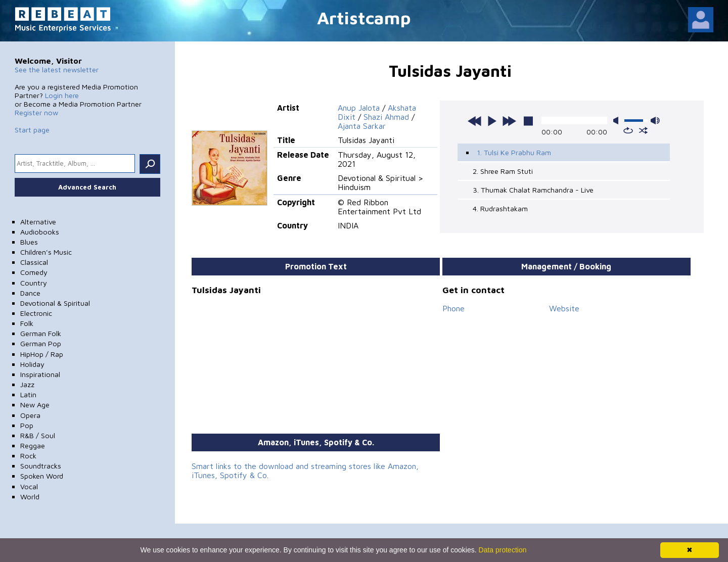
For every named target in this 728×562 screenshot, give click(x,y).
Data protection (503, 550)
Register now (36, 112)
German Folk (41, 333)
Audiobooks (40, 232)
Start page (32, 130)
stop (528, 121)
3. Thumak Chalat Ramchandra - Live (533, 190)
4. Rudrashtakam (500, 208)
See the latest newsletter (57, 69)
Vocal (29, 486)
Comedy (34, 272)
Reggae (33, 446)
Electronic (36, 313)
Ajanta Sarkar (362, 126)
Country (34, 283)
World (30, 497)
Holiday (32, 364)
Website (564, 308)
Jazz (27, 384)
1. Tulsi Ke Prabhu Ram (514, 152)
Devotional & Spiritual (55, 303)
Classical (34, 262)
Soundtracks (41, 466)
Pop (27, 425)
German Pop (41, 343)
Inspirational (40, 374)
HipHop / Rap (42, 354)
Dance (30, 293)
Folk (27, 323)
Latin (28, 394)
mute (618, 121)
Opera (30, 415)
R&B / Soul (38, 435)
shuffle (643, 130)
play (492, 121)
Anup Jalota (359, 108)
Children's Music (46, 252)
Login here (62, 95)
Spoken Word (42, 476)
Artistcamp (364, 17)
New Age (35, 405)
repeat (628, 130)
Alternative (38, 222)
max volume (655, 121)
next (509, 121)
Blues (29, 242)
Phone (453, 308)
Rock (28, 456)
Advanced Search (87, 187)
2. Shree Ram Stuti (503, 171)
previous (475, 121)
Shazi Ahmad (386, 117)
